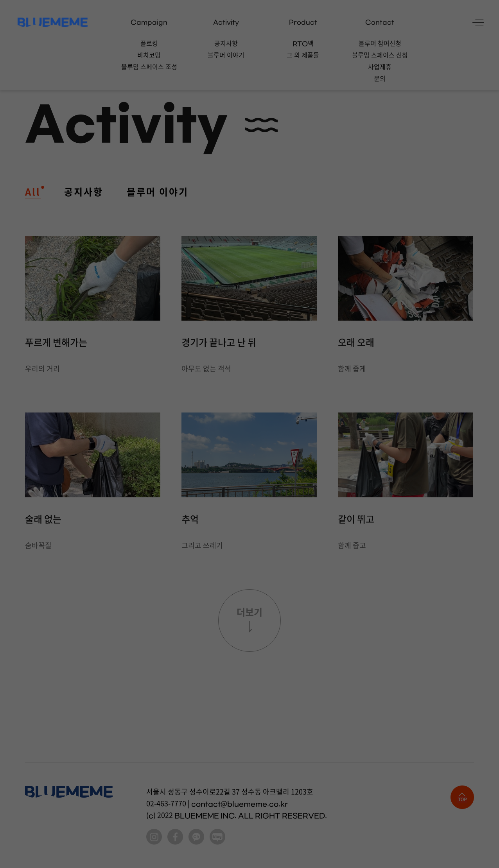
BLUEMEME (53, 22)
